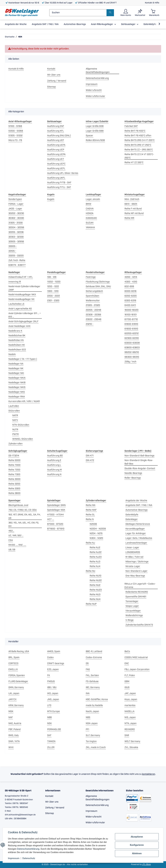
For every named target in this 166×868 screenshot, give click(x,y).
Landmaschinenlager (136, 543)
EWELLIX (13, 669)
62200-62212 (132, 334)
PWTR (15, 434)
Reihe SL (90, 515)
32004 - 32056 (16, 228)
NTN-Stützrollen (21, 425)
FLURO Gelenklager (18, 681)
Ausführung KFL (56, 131)
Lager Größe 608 (95, 126)
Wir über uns (54, 75)
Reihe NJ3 (95, 562)
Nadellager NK (16, 369)
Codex (50, 657)
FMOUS (51, 681)
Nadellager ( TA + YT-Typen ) (23, 359)
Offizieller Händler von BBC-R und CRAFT (96, 3)
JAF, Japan (130, 693)
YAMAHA (90, 228)
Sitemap (51, 87)
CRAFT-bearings (56, 663)
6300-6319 (130, 301)
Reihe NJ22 (96, 552)
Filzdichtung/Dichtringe (98, 282)
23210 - (90, 324)
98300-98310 (132, 357)
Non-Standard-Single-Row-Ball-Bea (139, 462)
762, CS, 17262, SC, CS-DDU (23, 510)
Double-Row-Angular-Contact (140, 469)
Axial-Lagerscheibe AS (20, 309)
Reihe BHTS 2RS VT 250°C (138, 145)
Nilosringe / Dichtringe (137, 562)
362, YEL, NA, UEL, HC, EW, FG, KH (24, 525)
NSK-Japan (92, 723)
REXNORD (130, 729)
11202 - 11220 (54, 282)
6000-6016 (130, 291)
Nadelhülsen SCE (17, 350)
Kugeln (51, 199)
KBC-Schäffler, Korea (97, 699)
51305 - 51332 (15, 136)
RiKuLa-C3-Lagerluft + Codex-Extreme (140, 586)
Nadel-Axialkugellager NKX (22, 295)
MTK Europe (53, 711)
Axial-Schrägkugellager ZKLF (23, 322)
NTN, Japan (130, 723)
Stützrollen (14, 411)
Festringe (91, 277)
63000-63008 (132, 343)
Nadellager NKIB (17, 383)
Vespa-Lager (132, 606)
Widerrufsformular (95, 96)
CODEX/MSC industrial (136, 657)
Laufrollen (14, 406)
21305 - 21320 (93, 305)
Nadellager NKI (16, 373)
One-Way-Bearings (135, 576)
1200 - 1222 (53, 287)
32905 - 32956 (16, 242)
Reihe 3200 (14, 484)
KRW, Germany (16, 705)
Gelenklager (132, 519)
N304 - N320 (96, 538)
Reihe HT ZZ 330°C (134, 163)
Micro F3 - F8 (15, 140)
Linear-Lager (132, 548)
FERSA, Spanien (17, 675)
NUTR (15, 430)
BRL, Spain (14, 657)
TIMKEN (51, 741)
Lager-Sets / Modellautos (139, 538)
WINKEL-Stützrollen (23, 439)
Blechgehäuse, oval (18, 505)
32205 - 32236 (16, 232)
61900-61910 (131, 329)
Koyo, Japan (131, 699)
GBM (127, 681)
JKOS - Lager (15, 209)
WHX (11, 747)
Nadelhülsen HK (17, 345)
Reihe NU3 (95, 595)
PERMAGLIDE (54, 729)
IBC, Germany (93, 687)
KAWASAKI (91, 218)
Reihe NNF (91, 510)
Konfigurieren (137, 845)
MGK (11, 711)
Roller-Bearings (133, 478)
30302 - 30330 (16, 218)
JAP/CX (12, 699)
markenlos (130, 705)
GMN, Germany (16, 687)
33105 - (12, 251)
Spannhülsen (92, 296)
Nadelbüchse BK (17, 336)
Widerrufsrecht (94, 90)
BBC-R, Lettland (94, 651)
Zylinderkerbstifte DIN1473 (139, 625)
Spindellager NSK (56, 510)
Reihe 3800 (14, 493)
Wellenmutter (93, 301)
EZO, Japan (53, 669)
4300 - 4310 (131, 282)
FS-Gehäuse (92, 681)
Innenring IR (15, 282)
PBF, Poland (15, 729)
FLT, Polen (130, 675)
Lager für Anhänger (136, 534)
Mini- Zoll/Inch (132, 199)
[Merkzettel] (140, 13)
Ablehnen (137, 853)
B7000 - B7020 (55, 524)
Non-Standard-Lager (136, 571)
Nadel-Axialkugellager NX (21, 299)
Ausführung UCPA (56, 154)
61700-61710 (131, 319)
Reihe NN (91, 505)
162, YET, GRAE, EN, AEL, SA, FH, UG (24, 516)
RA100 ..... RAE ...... (17, 545)
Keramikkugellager (135, 529)
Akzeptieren (137, 837)
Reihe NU (90, 571)
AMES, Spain (54, 651)
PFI (87, 729)
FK (49, 675)
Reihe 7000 (14, 465)
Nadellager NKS (17, 392)
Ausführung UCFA (56, 145)
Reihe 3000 (14, 479)
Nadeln (12, 354)
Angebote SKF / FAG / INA (139, 505)
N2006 (93, 524)
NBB (49, 717)
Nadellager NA (16, 364)
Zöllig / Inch (130, 362)
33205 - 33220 (16, 256)
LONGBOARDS (133, 552)
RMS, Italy (14, 735)
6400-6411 (130, 305)
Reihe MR (129, 218)
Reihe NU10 (95, 576)
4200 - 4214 (131, 277)
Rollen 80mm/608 (95, 140)
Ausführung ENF (56, 126)
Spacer (89, 136)
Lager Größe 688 (95, 131)
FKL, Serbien (92, 675)
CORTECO (13, 663)
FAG (88, 669)
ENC (127, 663)
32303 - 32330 (16, 237)
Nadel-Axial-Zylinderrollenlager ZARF (24, 288)
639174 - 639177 (17, 265)
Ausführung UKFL (56, 178)
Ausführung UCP (56, 150)
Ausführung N (54, 475)
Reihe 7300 (14, 475)
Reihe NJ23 (96, 557)
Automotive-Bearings (136, 510)
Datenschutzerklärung (97, 78)
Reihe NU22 (96, 581)
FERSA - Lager (16, 204)
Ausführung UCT (56, 159)
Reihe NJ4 (95, 566)
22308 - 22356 (93, 315)
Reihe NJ (90, 543)
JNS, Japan (53, 699)
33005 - (13, 246)
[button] (126, 13)
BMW (89, 204)
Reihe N (90, 519)
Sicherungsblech (94, 291)
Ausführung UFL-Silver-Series (63, 173)
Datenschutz (29, 858)
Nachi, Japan (92, 711)
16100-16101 (131, 315)
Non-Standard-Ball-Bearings (139, 456)
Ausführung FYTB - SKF (59, 183)
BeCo (127, 651)
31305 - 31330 (16, 223)
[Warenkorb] (154, 13)
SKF (49, 735)
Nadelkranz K (15, 331)
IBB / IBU (52, 687)
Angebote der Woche (136, 501)
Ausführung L (54, 465)
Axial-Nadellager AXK (19, 326)
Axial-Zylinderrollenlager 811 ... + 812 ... (25, 315)
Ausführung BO (55, 456)
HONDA (90, 213)
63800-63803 (132, 348)
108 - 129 (52, 277)
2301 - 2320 (53, 301)
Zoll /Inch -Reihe (17, 260)
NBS (88, 717)
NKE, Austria (15, 723)
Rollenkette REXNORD (137, 592)
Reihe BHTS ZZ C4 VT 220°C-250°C (139, 156)
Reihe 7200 (14, 470)
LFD (49, 705)
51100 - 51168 (15, 126)
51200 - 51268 (16, 131)
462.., (11, 531)
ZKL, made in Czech (96, 747)
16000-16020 (131, 310)
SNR (127, 735)
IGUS (127, 687)
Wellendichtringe (134, 616)
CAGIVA (90, 209)
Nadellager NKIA (17, 378)
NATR (15, 416)
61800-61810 (131, 324)
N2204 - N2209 (98, 529)
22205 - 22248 (93, 310)
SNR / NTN (14, 741)
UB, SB (12, 550)
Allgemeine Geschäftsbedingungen (98, 71)
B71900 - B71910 (56, 529)
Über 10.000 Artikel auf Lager (57, 3)
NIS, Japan (130, 717)
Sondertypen (15, 199)
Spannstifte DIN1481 (136, 597)
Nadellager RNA (17, 397)
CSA (11, 540)
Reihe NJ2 (95, 548)
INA (88, 693)
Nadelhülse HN (16, 340)
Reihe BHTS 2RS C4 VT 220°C (140, 140)
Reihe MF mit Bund (134, 213)
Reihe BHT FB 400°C (135, 131)
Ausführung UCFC (56, 164)
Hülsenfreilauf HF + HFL (21, 277)
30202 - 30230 (16, 213)
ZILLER (51, 747)
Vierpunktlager (133, 611)
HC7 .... (51, 519)
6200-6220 (131, 296)
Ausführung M (54, 470)
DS (87, 663)
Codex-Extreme (94, 657)
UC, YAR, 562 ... (16, 536)
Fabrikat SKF (131, 126)
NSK (49, 723)
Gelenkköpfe (132, 515)
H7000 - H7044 (55, 515)
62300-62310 (132, 338)
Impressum (92, 84)
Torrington (91, 741)
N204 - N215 (96, 534)
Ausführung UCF (56, 140)
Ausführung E (54, 460)
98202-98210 (132, 352)
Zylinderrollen (15, 444)
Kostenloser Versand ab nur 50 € (22, 3)
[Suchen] (78, 13)
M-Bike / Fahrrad (134, 557)
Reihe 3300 (14, 489)
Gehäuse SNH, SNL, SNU (98, 287)
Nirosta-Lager (133, 566)
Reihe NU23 (96, 590)
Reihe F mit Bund (133, 209)
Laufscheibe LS (16, 304)
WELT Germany (132, 741)
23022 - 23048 (94, 319)
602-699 (129, 287)
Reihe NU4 (95, 599)
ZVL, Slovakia (131, 747)
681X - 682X (131, 204)
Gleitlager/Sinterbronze (138, 524)
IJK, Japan (14, 693)
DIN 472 (90, 460)
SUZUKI (90, 223)
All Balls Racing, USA (19, 651)
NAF (11, 717)
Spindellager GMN (56, 505)
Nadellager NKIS (17, 387)
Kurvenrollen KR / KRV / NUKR (24, 401)
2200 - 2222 (53, 296)
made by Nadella (94, 705)
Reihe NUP (91, 604)
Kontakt (51, 69)
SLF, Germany (93, 735)
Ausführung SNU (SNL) (59, 136)
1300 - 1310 (53, 291)
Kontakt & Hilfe (152, 3)
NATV (15, 420)
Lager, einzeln (93, 199)
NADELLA (129, 711)
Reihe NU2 (95, 585)
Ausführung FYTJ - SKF (59, 187)
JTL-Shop (146, 865)
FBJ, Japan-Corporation (137, 669)
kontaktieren (149, 774)
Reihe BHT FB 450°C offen (138, 136)
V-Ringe (130, 620)
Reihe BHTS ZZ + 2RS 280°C (139, 150)
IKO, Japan (53, 693)
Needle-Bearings (133, 473)
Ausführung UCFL (56, 169)
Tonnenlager (132, 601)
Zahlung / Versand (57, 81)
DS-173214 (14, 456)
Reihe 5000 (14, 460)
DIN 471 (90, 456)
